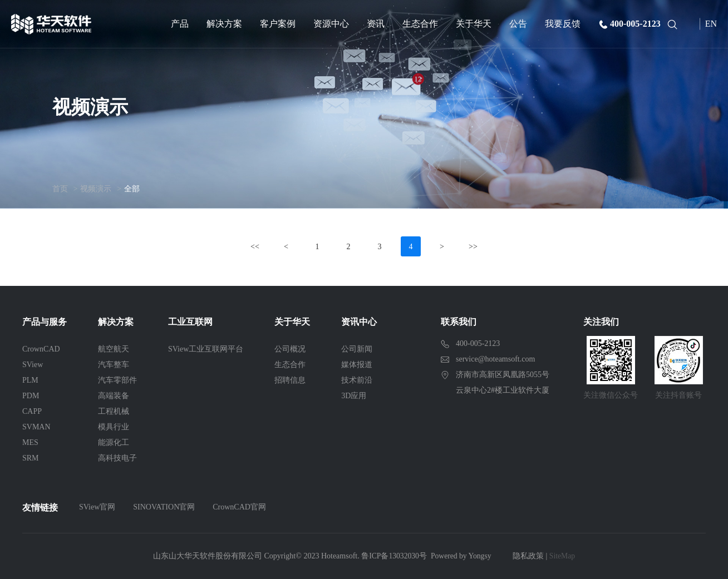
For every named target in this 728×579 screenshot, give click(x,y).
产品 (180, 24)
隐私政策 (529, 556)
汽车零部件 (117, 380)
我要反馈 (563, 24)
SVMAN (36, 427)
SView (33, 365)
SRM (31, 458)
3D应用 (354, 396)
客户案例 (278, 24)
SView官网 (97, 507)
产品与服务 (45, 322)
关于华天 (474, 24)
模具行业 (114, 427)
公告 (518, 24)
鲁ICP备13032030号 (393, 556)
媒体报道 (357, 365)
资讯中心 (359, 322)
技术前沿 (357, 380)
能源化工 (114, 442)
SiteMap (564, 556)
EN (711, 24)
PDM (31, 396)
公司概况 (290, 349)
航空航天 (114, 349)
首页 (60, 189)
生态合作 (420, 24)
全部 (132, 189)
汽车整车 (114, 365)
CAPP (32, 411)
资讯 (376, 24)
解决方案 (224, 24)
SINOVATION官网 (164, 507)
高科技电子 (117, 458)
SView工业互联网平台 (206, 349)
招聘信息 (290, 380)
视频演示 (96, 189)
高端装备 (114, 396)
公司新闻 (357, 349)
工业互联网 (190, 322)
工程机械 (114, 411)
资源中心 (331, 24)
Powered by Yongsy (461, 556)
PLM (30, 380)
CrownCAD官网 (239, 507)
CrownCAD (41, 349)
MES (30, 442)
